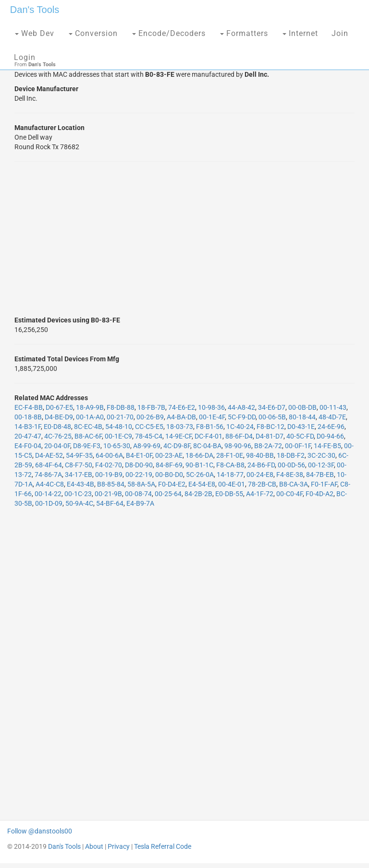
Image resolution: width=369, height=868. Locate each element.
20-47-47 (28, 436)
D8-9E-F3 (87, 446)
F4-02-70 (109, 465)
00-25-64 (168, 494)
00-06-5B (272, 417)
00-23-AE (169, 455)
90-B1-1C (199, 465)
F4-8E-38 (290, 475)
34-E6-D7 (272, 407)
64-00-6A (109, 455)
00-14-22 (48, 494)
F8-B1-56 (210, 427)
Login (25, 57)
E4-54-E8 (202, 484)
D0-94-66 (330, 436)
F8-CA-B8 (230, 465)
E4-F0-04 (28, 446)
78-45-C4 (149, 436)
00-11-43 (333, 407)
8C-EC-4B (88, 427)
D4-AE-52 (49, 455)
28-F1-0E (230, 455)
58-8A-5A (141, 484)
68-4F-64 (49, 465)
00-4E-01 (232, 484)
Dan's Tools (35, 10)
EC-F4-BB (29, 407)
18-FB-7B (151, 407)
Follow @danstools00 (40, 831)
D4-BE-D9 (59, 417)
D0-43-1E (301, 427)
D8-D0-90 (139, 465)
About (94, 846)
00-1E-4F (212, 417)
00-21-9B (108, 494)
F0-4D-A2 (320, 494)
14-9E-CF (178, 436)
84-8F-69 (169, 465)
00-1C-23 (78, 494)
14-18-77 (230, 475)
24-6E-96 (331, 427)
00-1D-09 (49, 503)
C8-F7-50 (79, 465)
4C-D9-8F (177, 446)
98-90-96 (238, 446)
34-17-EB (79, 475)
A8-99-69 (147, 446)
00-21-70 (120, 417)
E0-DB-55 (229, 494)
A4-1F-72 (260, 494)
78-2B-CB (262, 484)
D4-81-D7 (270, 436)
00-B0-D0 (169, 475)
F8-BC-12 (271, 427)
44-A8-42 (241, 407)
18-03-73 (180, 427)
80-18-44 (302, 417)
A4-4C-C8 (50, 484)
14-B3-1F (28, 427)
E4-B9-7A (140, 503)
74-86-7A (48, 475)
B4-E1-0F (139, 455)
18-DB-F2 (291, 455)
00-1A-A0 (90, 417)
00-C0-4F (289, 494)
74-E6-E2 (182, 407)
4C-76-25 (58, 436)
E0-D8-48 (57, 427)
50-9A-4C (79, 503)
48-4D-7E (332, 417)
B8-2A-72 (268, 446)
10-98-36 (211, 407)
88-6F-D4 (239, 436)
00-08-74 (138, 494)
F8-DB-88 (121, 407)
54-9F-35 (79, 455)
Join (340, 33)
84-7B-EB (320, 475)
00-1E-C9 (118, 436)
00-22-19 (139, 475)
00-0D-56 (291, 465)
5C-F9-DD (242, 417)
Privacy (119, 846)
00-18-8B (28, 417)
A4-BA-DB (181, 417)
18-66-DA (199, 455)
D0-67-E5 (59, 407)
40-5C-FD (300, 436)
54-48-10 (119, 427)
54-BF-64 (110, 503)
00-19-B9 (109, 475)
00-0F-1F (298, 446)
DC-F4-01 (209, 436)
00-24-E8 (260, 475)
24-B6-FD (261, 465)
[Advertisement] (184, 238)
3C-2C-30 (321, 455)
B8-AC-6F (88, 436)
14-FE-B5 (327, 446)
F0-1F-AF (324, 484)
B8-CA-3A (294, 484)
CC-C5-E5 (149, 427)
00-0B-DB (302, 407)
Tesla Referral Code (163, 846)
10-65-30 (117, 446)
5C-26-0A (200, 475)
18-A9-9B (90, 407)
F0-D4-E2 (172, 484)
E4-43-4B (80, 484)
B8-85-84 (111, 484)
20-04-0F (57, 446)
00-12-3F (321, 465)
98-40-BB (260, 455)
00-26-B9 (150, 417)
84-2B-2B (198, 494)
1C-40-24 (240, 427)
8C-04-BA (207, 446)
